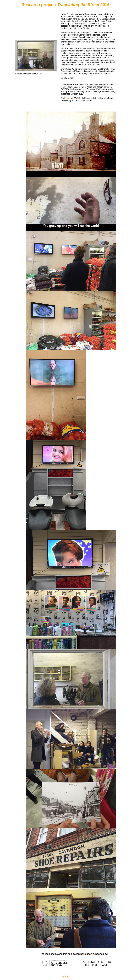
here (68, 98)
